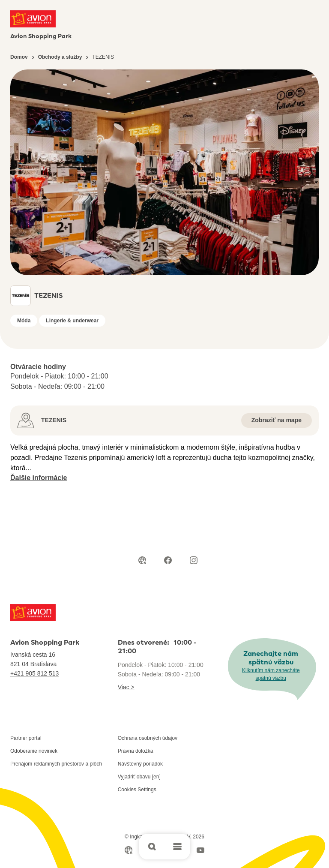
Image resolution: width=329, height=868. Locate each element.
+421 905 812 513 (34, 673)
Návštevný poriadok (140, 764)
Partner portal (26, 738)
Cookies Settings (137, 790)
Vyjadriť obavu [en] (139, 777)
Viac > (126, 687)
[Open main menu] (177, 847)
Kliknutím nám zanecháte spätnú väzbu (271, 674)
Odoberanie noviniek (34, 751)
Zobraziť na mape (277, 420)
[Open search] (152, 847)
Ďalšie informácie (39, 478)
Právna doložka (136, 751)
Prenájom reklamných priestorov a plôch (56, 764)
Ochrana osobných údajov (148, 738)
